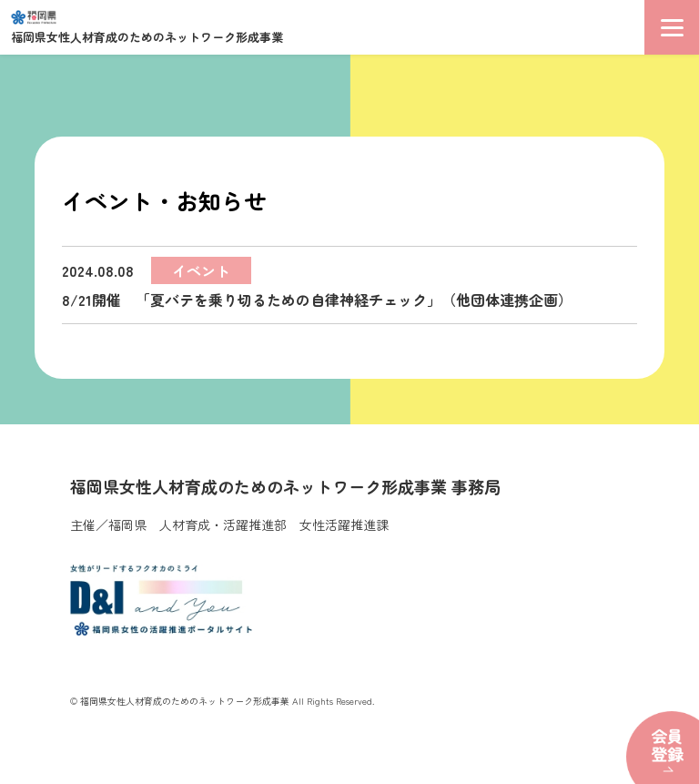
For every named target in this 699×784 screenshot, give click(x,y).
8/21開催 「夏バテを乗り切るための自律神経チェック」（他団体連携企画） (317, 284)
